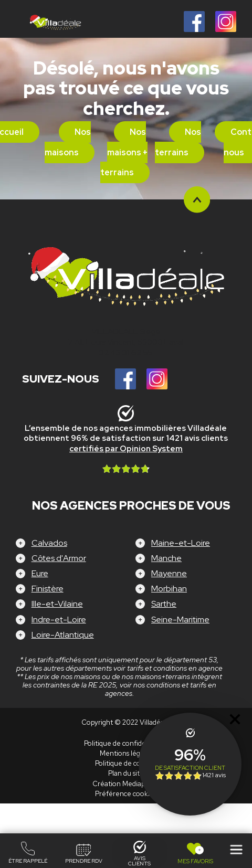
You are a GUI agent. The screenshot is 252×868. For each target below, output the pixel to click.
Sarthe (164, 604)
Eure (40, 573)
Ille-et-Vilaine (57, 604)
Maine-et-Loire (181, 543)
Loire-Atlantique (63, 635)
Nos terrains (178, 142)
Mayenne (169, 573)
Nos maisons (68, 142)
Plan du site (126, 773)
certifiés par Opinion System (126, 449)
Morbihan (169, 589)
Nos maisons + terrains (124, 152)
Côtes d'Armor (59, 558)
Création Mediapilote (126, 784)
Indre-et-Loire (59, 620)
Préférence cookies (126, 794)
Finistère (48, 589)
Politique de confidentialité (126, 743)
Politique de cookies (126, 763)
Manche (166, 558)
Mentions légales (126, 753)
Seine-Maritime (180, 620)
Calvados (49, 543)
